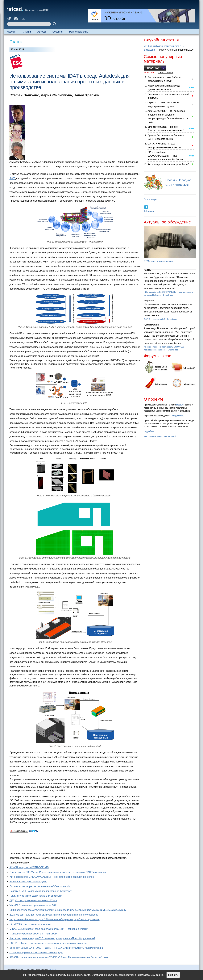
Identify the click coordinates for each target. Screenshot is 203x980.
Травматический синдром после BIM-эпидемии (36, 896)
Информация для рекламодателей (160, 436)
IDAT (12, 178)
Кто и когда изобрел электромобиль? (168, 164)
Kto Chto (147, 270)
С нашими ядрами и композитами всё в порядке (36, 953)
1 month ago (172, 319)
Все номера (150, 199)
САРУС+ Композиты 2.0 (155, 319)
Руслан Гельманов (152, 325)
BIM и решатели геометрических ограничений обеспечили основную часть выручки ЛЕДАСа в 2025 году (68, 910)
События (58, 32)
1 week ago (168, 295)
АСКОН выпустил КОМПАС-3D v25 (29, 867)
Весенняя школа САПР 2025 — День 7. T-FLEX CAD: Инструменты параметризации (57, 948)
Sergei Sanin (149, 301)
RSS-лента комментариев (158, 261)
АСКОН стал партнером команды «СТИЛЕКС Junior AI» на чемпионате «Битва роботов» (59, 957)
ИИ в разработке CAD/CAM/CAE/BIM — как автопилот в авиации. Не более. (52, 877)
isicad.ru (180, 405)
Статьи (27, 32)
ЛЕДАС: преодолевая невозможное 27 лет (33, 901)
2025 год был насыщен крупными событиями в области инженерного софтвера (54, 915)
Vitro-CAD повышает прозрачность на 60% (33, 905)
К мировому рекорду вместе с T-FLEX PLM (33, 934)
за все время (166, 73)
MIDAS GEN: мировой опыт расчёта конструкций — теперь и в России (49, 929)
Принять (173, 975)
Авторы (42, 32)
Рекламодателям (79, 32)
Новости (12, 32)
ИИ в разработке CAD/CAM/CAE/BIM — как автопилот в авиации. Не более (165, 156)
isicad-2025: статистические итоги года (31, 924)
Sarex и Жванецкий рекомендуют (28, 882)
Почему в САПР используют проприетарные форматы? (40, 891)
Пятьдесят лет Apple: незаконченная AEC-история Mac (40, 886)
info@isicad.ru (178, 416)
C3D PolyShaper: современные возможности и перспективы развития (48, 943)
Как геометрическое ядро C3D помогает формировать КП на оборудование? (52, 938)
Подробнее (149, 431)
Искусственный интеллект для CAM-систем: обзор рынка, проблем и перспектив (54, 919)
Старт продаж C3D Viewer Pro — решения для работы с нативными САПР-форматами (58, 872)
